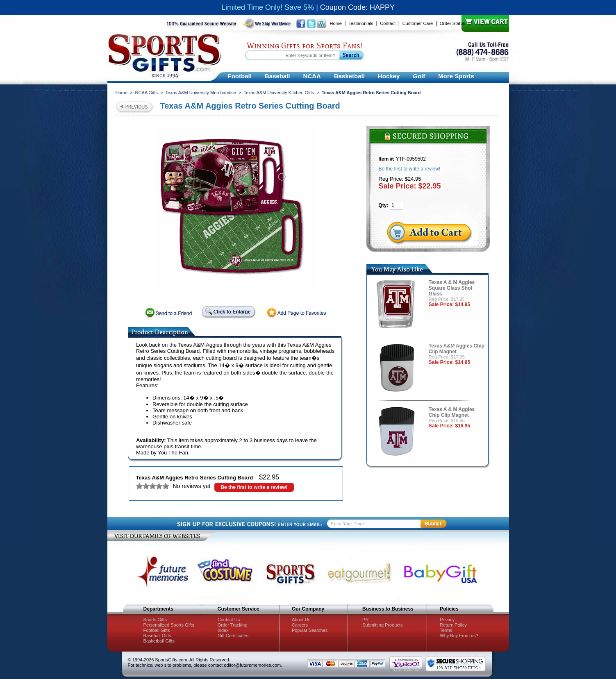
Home (336, 23)
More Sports (456, 76)
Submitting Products (382, 625)
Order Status (452, 23)
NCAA (312, 76)
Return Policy (453, 625)
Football (240, 76)
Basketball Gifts (159, 641)
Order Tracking (233, 625)
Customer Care (418, 23)
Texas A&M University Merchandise (201, 93)
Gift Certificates (233, 636)
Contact (388, 23)
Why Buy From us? (459, 636)
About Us (301, 620)
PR (365, 620)
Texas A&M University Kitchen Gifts (279, 93)
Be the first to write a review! (254, 487)
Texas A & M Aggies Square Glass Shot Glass (452, 288)
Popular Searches (310, 630)
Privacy (447, 620)
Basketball (349, 76)
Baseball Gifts (157, 636)
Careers (300, 625)
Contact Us (229, 620)
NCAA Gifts (147, 93)
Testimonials (361, 23)
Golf (419, 76)
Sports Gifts (155, 620)
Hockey (389, 76)
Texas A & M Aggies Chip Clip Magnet (452, 412)
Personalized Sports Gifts (169, 625)
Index (223, 630)
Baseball (277, 76)
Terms (446, 630)
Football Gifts (157, 630)
